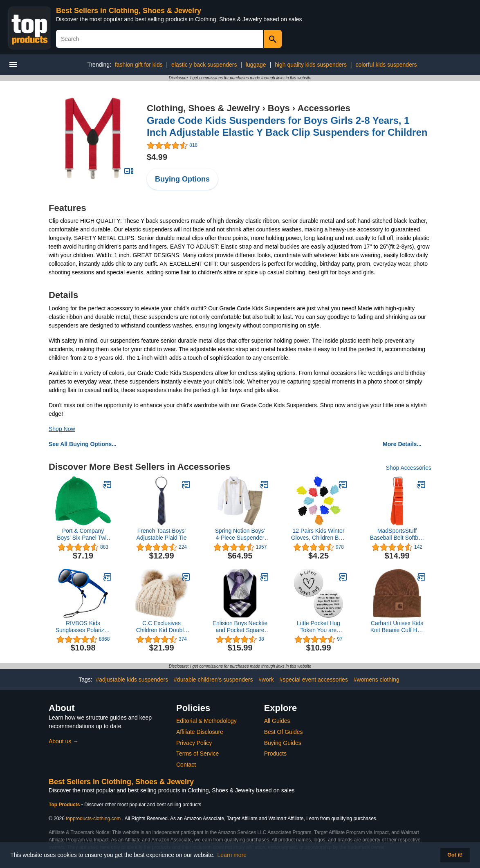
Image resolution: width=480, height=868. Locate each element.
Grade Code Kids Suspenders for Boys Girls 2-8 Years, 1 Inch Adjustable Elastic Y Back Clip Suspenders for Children (287, 126)
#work (266, 680)
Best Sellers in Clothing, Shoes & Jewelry (129, 11)
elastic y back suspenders (204, 65)
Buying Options (182, 179)
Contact (186, 765)
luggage (256, 65)
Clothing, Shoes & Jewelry (203, 108)
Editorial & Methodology (206, 721)
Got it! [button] (455, 855)
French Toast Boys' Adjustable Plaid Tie (162, 534)
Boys (279, 108)
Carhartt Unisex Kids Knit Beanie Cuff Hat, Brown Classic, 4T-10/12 (397, 627)
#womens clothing (377, 680)
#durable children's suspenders (213, 680)
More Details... (402, 444)
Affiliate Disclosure (200, 732)
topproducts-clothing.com (93, 819)
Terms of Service (197, 754)
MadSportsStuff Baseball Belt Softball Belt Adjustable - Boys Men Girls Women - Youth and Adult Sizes (397, 534)
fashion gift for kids (139, 65)
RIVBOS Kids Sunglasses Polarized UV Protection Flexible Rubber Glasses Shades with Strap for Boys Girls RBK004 (83, 627)
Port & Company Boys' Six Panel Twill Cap (83, 534)
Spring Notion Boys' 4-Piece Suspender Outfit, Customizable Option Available (240, 534)
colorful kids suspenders (386, 65)
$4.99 (157, 157)
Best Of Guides (284, 732)
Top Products (65, 805)
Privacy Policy (194, 743)
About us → (64, 741)
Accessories (324, 108)
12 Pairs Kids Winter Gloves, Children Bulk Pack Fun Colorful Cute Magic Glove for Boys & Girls (319, 534)
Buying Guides (283, 743)
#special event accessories (314, 680)
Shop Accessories (409, 468)
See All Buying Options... (83, 444)
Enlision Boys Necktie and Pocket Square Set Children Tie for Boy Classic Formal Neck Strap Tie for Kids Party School (240, 627)
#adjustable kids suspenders (132, 680)
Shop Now (62, 429)
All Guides (277, 721)
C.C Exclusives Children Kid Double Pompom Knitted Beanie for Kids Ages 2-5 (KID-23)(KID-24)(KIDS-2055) (161, 627)
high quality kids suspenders (311, 65)
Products (275, 754)
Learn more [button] (232, 855)
